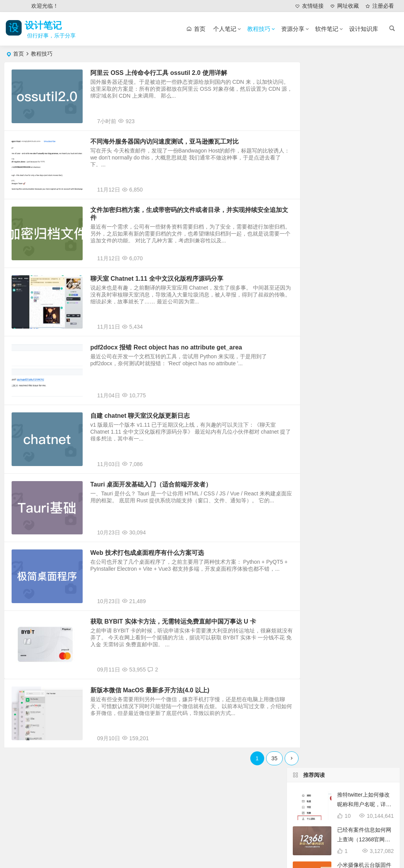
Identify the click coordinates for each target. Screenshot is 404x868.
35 (257, 818)
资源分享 (293, 29)
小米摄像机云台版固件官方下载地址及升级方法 (364, 169)
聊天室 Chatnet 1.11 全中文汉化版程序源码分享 (163, 297)
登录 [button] (15, 6)
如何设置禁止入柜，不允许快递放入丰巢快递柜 (364, 310)
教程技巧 (259, 29)
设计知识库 (364, 29)
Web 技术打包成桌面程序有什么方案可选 (154, 595)
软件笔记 (327, 29)
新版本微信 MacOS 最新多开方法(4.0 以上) (156, 744)
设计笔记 (46, 25)
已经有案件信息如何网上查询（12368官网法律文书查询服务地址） (364, 134)
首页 (19, 54)
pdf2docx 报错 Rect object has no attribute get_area (173, 372)
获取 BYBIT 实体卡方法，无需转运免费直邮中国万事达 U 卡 (180, 670)
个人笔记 (225, 29)
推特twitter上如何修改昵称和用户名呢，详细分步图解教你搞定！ (364, 99)
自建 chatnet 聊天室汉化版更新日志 (147, 446)
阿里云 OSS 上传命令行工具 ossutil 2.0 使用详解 (165, 74)
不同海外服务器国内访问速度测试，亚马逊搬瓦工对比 (171, 148)
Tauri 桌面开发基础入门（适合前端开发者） (158, 521)
